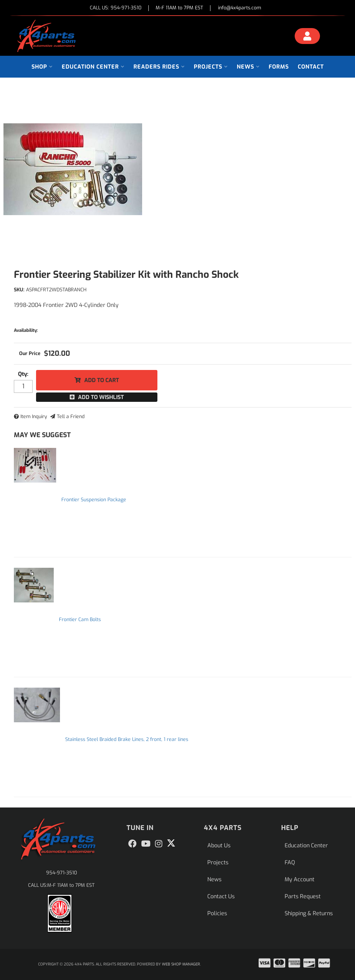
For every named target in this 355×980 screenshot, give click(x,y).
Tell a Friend (71, 417)
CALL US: (116, 8)
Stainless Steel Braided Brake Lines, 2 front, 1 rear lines (127, 739)
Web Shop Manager (181, 964)
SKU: (19, 290)
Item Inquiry (34, 417)
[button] (42, 67)
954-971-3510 (62, 873)
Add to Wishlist (101, 397)
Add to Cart (102, 380)
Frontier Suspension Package (94, 500)
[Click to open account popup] (308, 37)
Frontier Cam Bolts (80, 620)
